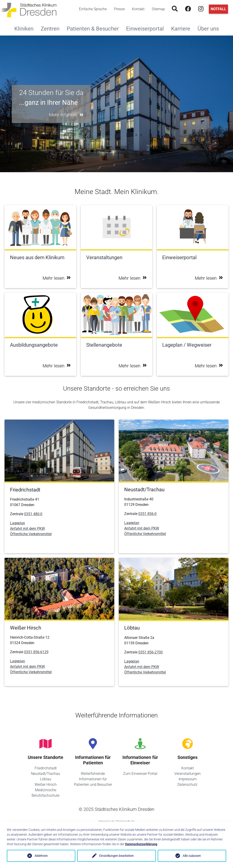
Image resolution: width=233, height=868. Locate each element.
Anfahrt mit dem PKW (27, 529)
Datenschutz (187, 785)
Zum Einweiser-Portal (140, 774)
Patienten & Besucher (95, 28)
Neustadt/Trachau (46, 774)
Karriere (182, 28)
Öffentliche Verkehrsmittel (31, 534)
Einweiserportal (147, 28)
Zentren (52, 28)
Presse (119, 9)
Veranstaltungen (187, 774)
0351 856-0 (147, 514)
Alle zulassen (192, 856)
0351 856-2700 (151, 652)
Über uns (210, 28)
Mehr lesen (57, 278)
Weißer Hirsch (46, 785)
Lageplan (18, 523)
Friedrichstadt (46, 768)
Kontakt (138, 9)
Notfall (218, 9)
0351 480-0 (33, 514)
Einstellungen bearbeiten (116, 856)
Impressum (188, 779)
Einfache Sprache (93, 9)
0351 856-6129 (36, 652)
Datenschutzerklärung (141, 844)
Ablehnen (41, 856)
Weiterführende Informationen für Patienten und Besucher (93, 779)
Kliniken (26, 28)
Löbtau (46, 779)
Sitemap (158, 9)
